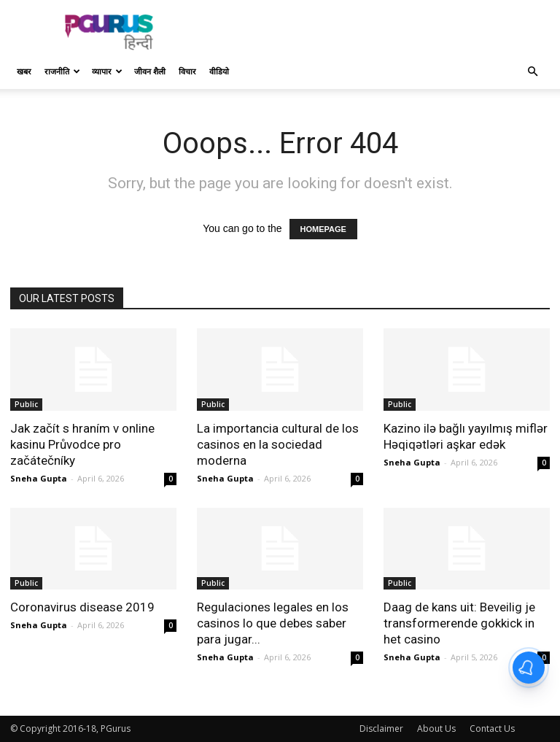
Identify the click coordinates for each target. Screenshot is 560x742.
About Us (436, 729)
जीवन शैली (150, 71)
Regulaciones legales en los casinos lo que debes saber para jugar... (273, 623)
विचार (187, 71)
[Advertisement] (378, 32)
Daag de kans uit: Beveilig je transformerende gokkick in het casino (459, 623)
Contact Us (492, 729)
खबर (24, 71)
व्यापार (107, 71)
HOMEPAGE (323, 229)
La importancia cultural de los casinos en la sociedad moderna (278, 444)
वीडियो (219, 71)
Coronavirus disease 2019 (82, 607)
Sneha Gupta (39, 478)
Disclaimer (381, 729)
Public (26, 404)
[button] (532, 72)
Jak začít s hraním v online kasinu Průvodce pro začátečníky (82, 444)
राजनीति (62, 71)
